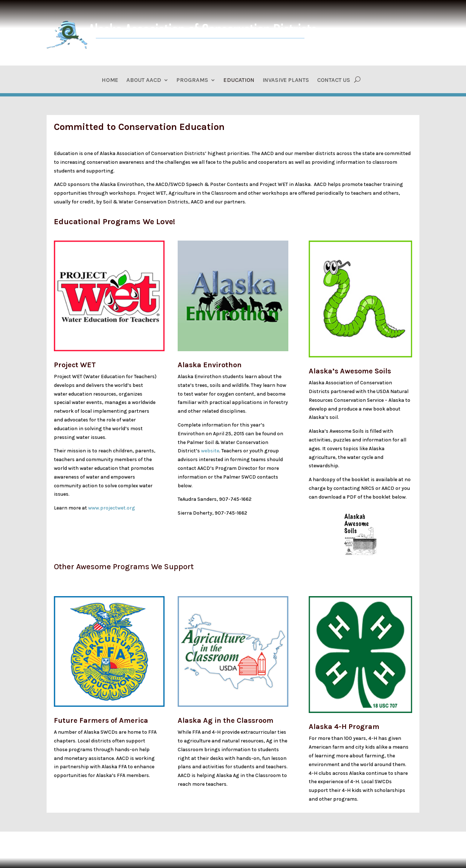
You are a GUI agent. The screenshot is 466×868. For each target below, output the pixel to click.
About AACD (144, 80)
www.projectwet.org (112, 508)
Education (239, 80)
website (210, 451)
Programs (192, 80)
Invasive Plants (286, 80)
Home (110, 80)
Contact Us (334, 80)
